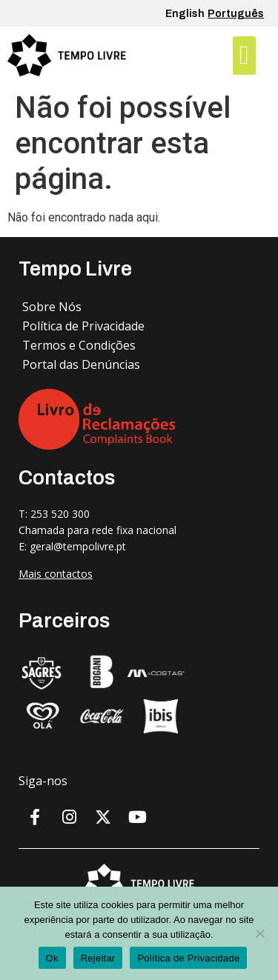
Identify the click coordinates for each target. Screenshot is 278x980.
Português (236, 14)
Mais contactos (56, 574)
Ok (52, 958)
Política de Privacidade (188, 958)
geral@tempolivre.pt (78, 546)
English (185, 14)
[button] (244, 56)
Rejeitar (98, 958)
